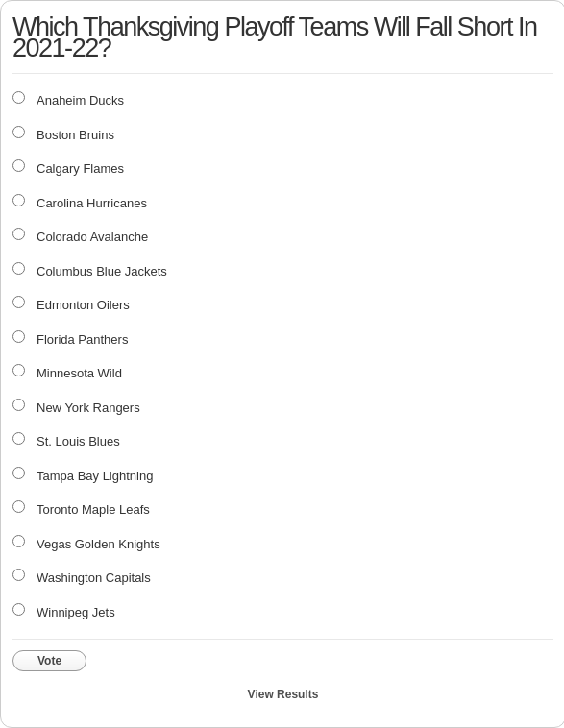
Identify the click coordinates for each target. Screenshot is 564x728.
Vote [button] (49, 661)
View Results (283, 694)
